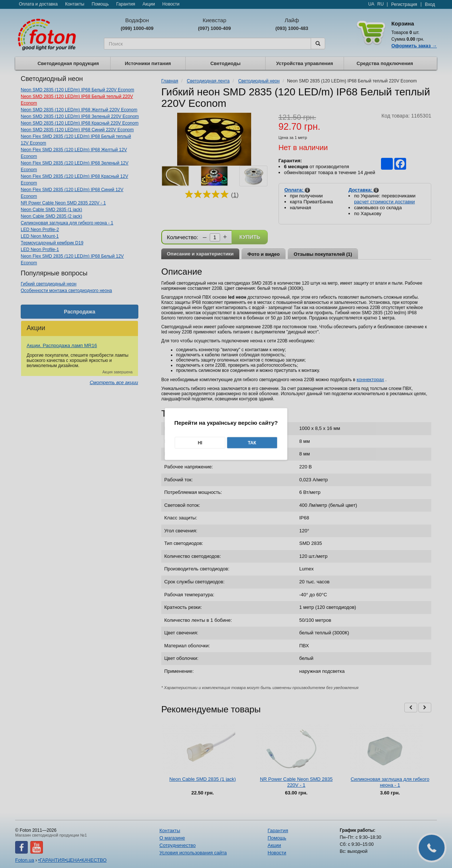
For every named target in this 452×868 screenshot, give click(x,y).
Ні (200, 443)
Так (252, 443)
